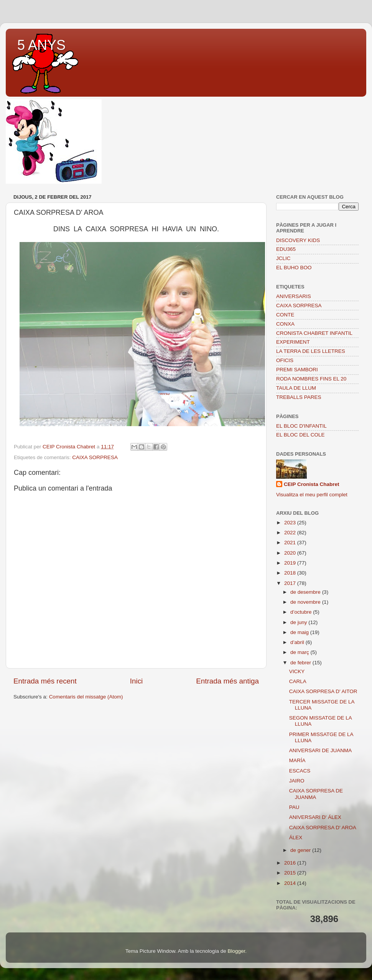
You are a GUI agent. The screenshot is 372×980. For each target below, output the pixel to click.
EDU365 (286, 249)
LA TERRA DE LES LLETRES (311, 351)
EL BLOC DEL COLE (300, 435)
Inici (137, 681)
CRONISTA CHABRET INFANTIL (314, 333)
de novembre (306, 602)
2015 (291, 873)
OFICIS (285, 360)
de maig (300, 632)
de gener (301, 850)
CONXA (285, 324)
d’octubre (302, 612)
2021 (291, 543)
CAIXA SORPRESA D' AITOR (323, 691)
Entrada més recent (45, 681)
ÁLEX (296, 838)
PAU (294, 807)
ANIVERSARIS (294, 296)
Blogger (236, 951)
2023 (291, 523)
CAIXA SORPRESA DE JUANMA (316, 794)
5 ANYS (41, 45)
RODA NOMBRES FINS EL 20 (311, 379)
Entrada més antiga (227, 681)
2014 (291, 883)
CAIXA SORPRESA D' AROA (323, 828)
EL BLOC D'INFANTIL (301, 426)
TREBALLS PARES (299, 397)
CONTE (285, 315)
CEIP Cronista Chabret (312, 484)
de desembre (306, 592)
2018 (291, 573)
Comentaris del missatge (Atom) (86, 697)
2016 (291, 863)
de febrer (301, 663)
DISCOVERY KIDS (298, 240)
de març (300, 652)
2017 (291, 583)
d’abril (298, 642)
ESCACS (300, 771)
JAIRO (297, 781)
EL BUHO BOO (294, 268)
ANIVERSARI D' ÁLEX (315, 817)
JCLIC (283, 258)
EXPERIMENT (293, 342)
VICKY (297, 671)
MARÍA (297, 760)
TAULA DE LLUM (296, 388)
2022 (291, 533)
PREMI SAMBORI (297, 370)
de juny (299, 622)
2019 (291, 563)
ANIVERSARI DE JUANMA (321, 750)
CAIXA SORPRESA (95, 457)
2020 (291, 553)
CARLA (298, 681)
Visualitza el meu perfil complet (312, 495)
